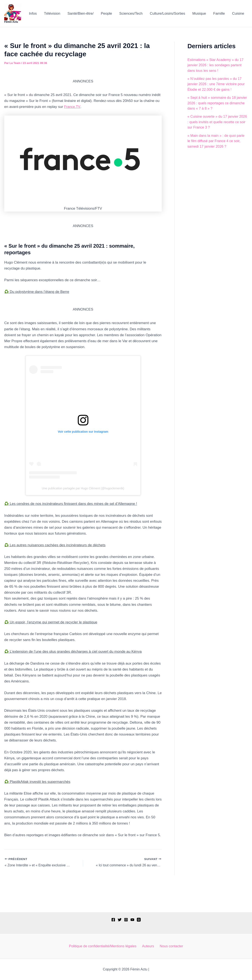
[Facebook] (113, 919)
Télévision (52, 13)
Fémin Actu (11, 22)
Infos (33, 13)
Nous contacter (171, 946)
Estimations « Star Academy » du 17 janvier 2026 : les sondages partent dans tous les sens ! (217, 65)
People (106, 13)
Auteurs (149, 946)
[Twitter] (120, 919)
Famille (219, 13)
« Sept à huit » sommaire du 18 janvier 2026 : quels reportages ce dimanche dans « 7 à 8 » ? (215, 103)
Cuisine (238, 13)
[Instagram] (126, 919)
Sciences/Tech (131, 13)
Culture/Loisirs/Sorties (167, 13)
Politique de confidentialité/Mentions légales (104, 946)
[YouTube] (132, 919)
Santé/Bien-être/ (81, 13)
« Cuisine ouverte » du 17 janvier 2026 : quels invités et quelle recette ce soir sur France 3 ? (216, 122)
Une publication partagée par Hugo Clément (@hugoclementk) (83, 489)
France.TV (72, 107)
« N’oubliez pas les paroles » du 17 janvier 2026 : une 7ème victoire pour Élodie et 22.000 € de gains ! (217, 84)
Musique (199, 13)
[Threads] (139, 919)
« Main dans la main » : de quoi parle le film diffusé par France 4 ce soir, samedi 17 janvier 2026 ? (217, 141)
